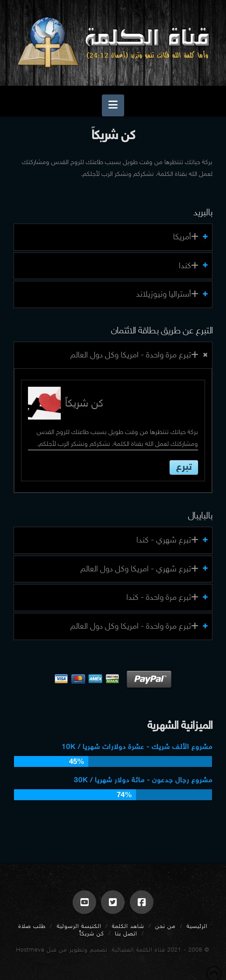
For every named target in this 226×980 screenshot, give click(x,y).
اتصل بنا (126, 933)
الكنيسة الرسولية (79, 926)
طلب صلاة (32, 926)
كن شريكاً (92, 933)
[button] (113, 105)
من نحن (165, 926)
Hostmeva (30, 950)
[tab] (113, 237)
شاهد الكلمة (128, 926)
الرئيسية (197, 926)
